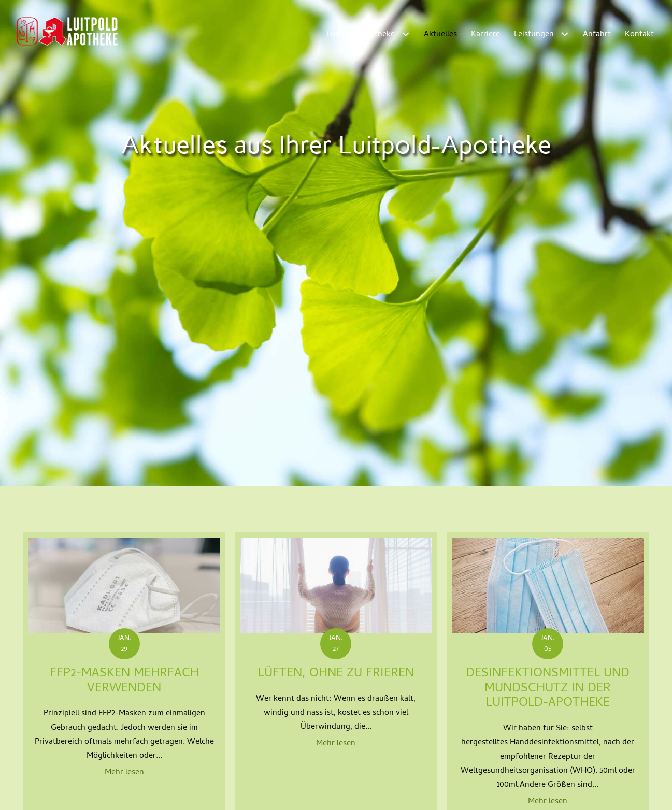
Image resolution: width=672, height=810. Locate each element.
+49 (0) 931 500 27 (222, 744)
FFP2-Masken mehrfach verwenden (124, 449)
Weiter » (413, 606)
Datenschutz (575, 793)
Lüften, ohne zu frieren (336, 442)
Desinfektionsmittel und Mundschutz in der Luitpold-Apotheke (548, 457)
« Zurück (256, 606)
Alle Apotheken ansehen (336, 793)
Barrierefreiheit (628, 793)
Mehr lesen (124, 540)
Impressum (529, 793)
